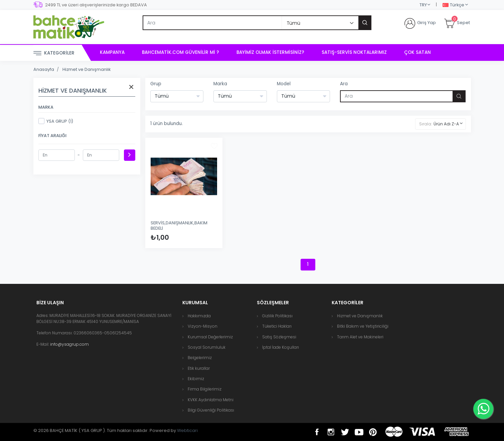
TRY (423, 5)
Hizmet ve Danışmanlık (87, 69)
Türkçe (453, 5)
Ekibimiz (196, 379)
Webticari (187, 430)
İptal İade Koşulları (281, 347)
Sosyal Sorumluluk (207, 347)
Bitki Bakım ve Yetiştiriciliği (363, 326)
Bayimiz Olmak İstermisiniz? (270, 52)
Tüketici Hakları (277, 326)
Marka (220, 84)
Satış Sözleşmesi (279, 337)
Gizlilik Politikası (277, 316)
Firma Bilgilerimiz (205, 389)
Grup (156, 84)
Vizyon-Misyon (203, 326)
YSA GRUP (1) (56, 121)
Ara (344, 84)
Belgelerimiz (200, 358)
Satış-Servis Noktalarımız (354, 52)
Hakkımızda (199, 316)
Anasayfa (44, 69)
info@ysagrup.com (69, 344)
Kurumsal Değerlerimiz (210, 337)
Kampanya (112, 52)
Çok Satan (417, 52)
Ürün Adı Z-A (446, 124)
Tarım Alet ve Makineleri (360, 337)
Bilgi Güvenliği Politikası (211, 410)
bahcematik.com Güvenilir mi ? (181, 52)
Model (284, 84)
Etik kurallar (199, 368)
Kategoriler (54, 53)
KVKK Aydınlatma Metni (211, 400)
